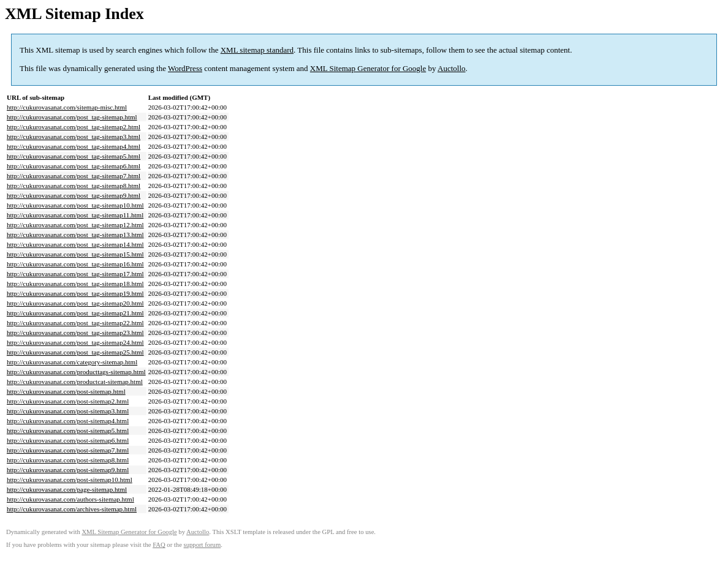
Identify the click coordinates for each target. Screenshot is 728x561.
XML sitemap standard (257, 50)
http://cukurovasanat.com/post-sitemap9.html (68, 470)
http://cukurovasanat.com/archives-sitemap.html (72, 509)
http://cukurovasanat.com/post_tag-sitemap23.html (75, 333)
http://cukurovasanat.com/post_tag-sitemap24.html (75, 342)
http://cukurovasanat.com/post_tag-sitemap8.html (74, 186)
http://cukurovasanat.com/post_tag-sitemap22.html (75, 323)
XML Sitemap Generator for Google (368, 68)
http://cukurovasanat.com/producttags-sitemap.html (76, 372)
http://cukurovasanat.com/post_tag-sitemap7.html (74, 176)
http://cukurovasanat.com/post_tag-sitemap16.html (75, 264)
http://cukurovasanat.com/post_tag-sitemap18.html (75, 284)
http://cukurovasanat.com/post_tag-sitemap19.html (75, 293)
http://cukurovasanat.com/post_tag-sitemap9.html (74, 195)
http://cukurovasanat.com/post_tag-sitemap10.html (75, 205)
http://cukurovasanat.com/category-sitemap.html (72, 362)
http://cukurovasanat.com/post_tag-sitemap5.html (74, 156)
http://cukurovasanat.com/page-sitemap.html (67, 489)
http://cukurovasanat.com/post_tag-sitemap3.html (74, 137)
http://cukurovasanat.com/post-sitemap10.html (70, 480)
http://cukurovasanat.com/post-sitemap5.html (68, 431)
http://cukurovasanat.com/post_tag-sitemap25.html (75, 352)
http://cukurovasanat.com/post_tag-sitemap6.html (74, 166)
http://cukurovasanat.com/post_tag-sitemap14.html (75, 244)
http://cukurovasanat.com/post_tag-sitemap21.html (75, 313)
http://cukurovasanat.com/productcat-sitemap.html (75, 382)
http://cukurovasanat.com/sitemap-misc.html (67, 107)
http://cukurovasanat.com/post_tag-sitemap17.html (75, 274)
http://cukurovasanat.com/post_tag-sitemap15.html (75, 254)
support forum (203, 545)
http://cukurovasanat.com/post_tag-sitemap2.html (74, 127)
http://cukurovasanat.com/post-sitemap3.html (68, 411)
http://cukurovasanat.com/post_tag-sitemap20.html (75, 303)
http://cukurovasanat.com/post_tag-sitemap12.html (75, 225)
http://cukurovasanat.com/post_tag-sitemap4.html (74, 146)
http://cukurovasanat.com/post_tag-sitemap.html (72, 117)
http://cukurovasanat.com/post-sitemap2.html (68, 401)
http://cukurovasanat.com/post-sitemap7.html (68, 450)
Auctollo (452, 68)
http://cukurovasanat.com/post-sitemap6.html (68, 440)
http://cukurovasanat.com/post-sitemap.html (66, 391)
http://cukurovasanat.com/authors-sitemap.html (70, 499)
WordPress (185, 68)
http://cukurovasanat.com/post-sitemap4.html (68, 421)
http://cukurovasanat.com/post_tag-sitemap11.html (75, 215)
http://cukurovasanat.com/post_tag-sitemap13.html (75, 235)
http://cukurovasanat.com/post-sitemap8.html (68, 460)
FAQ (159, 545)
